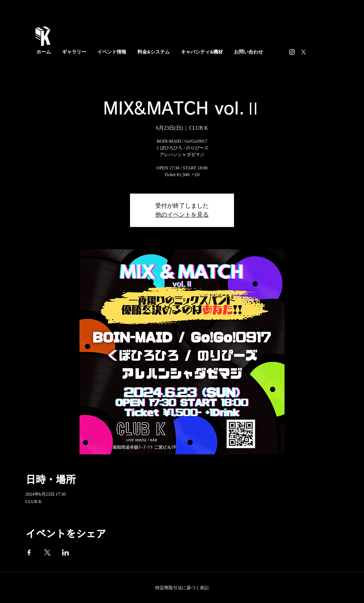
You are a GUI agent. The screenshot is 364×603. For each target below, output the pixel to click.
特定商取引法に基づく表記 (182, 588)
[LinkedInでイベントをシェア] (66, 552)
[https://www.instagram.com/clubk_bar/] (292, 52)
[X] (303, 52)
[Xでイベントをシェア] (47, 552)
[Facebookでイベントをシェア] (29, 552)
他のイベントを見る (182, 215)
